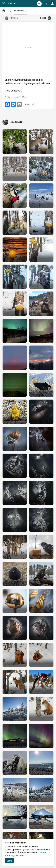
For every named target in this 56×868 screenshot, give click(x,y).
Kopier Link (30, 104)
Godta (9, 861)
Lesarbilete (21, 12)
